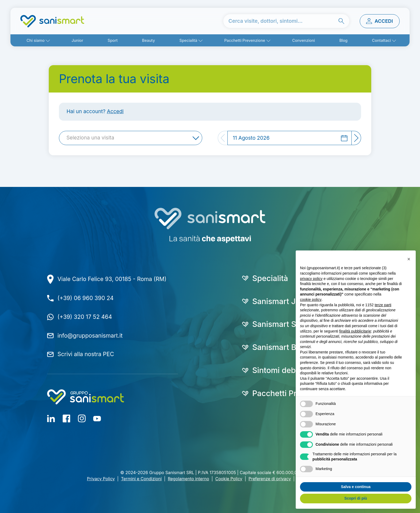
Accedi (115, 111)
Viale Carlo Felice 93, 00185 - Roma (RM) (112, 279)
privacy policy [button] (311, 279)
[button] (409, 259)
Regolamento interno (188, 479)
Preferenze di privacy (270, 479)
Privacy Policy (101, 479)
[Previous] (223, 138)
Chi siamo (35, 40)
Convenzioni (304, 40)
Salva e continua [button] (356, 487)
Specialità (188, 40)
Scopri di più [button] (356, 498)
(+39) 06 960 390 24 (86, 298)
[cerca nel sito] (286, 21)
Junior (77, 40)
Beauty (148, 40)
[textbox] (92, 138)
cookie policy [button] (311, 300)
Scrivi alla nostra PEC (86, 354)
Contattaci (382, 40)
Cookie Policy (229, 479)
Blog (344, 40)
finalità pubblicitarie (355, 331)
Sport (113, 40)
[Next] (357, 138)
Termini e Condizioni (141, 479)
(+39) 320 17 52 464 (85, 317)
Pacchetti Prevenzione (245, 40)
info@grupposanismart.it (90, 336)
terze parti (383, 305)
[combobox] (131, 138)
